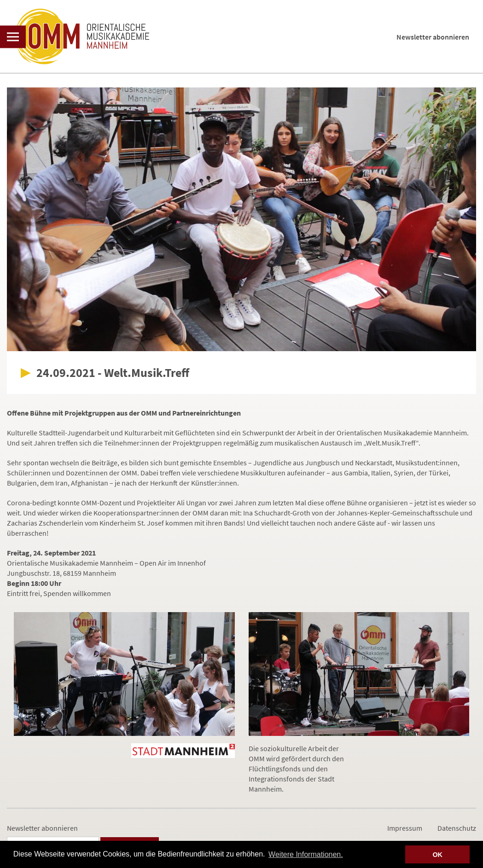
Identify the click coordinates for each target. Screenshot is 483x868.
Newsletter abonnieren (433, 37)
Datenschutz (457, 828)
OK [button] (437, 855)
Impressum (405, 828)
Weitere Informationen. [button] (306, 854)
